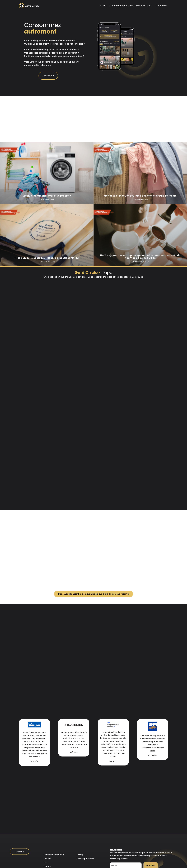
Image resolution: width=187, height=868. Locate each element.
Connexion (161, 6)
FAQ (149, 6)
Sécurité (140, 6)
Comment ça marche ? (121, 6)
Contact (47, 867)
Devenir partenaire (86, 859)
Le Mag (103, 6)
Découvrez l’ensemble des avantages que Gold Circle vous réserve (93, 594)
